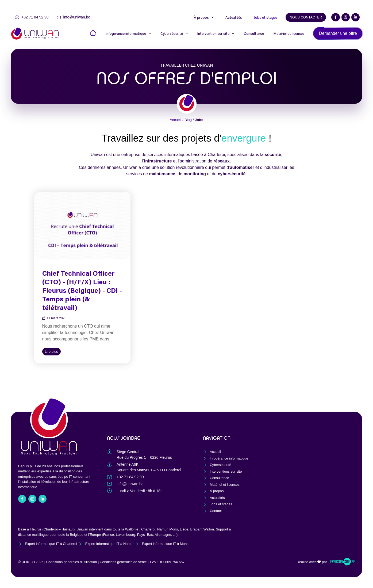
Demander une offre (338, 33)
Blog (188, 120)
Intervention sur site (216, 34)
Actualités (234, 17)
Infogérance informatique (128, 34)
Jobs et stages (266, 17)
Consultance (254, 33)
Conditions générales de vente (123, 562)
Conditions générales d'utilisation (72, 562)
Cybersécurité (174, 34)
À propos (204, 17)
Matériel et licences (289, 33)
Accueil (176, 120)
